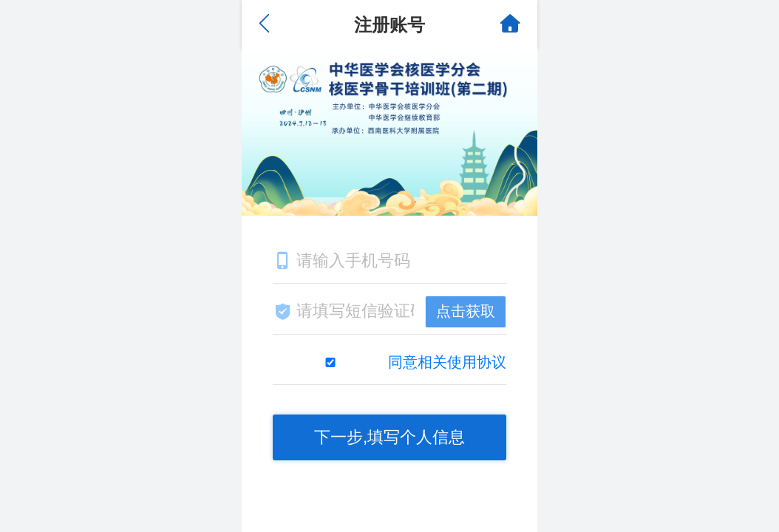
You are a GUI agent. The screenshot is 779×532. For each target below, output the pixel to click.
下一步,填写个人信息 (389, 437)
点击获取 (466, 311)
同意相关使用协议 (447, 362)
